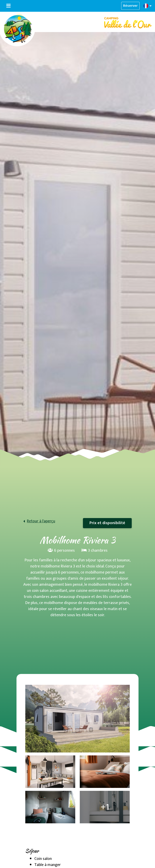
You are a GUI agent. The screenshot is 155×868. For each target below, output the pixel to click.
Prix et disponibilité (107, 523)
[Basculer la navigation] (8, 6)
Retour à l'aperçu (41, 521)
